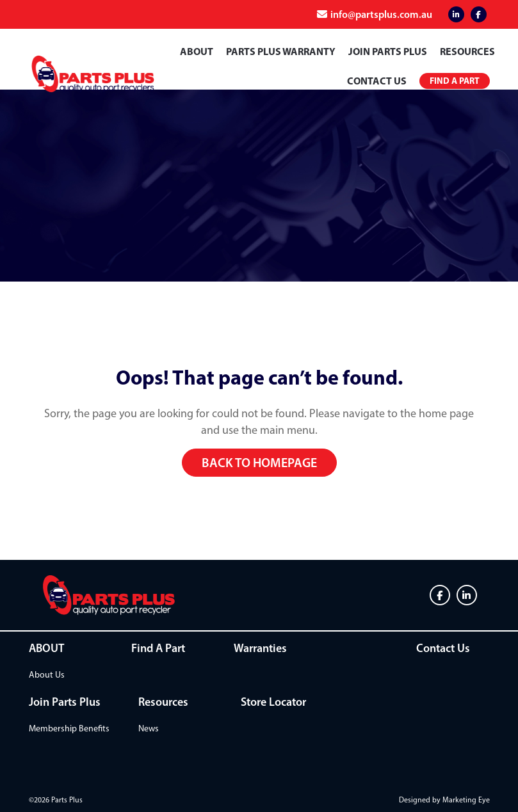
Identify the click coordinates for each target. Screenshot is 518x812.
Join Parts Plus (388, 51)
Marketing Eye (466, 800)
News (149, 728)
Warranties (260, 648)
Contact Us (377, 81)
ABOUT (197, 51)
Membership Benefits (69, 728)
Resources (467, 51)
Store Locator (273, 702)
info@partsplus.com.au (381, 14)
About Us (47, 675)
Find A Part (158, 648)
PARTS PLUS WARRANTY (281, 51)
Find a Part (455, 81)
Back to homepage (259, 463)
